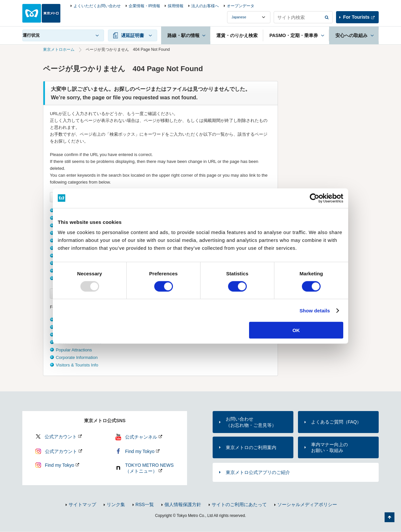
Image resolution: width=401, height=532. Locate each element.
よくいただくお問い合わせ (97, 6)
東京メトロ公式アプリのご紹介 (258, 472)
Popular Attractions (74, 350)
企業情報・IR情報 (144, 6)
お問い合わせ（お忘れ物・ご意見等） (251, 422)
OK (296, 330)
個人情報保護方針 (183, 504)
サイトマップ (82, 504)
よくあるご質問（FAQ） (336, 422)
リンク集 (116, 504)
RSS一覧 (145, 504)
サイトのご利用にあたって (239, 504)
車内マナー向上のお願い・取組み (329, 447)
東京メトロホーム (59, 49)
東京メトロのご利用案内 (251, 447)
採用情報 (176, 6)
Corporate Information (77, 357)
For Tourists (356, 17)
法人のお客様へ (205, 6)
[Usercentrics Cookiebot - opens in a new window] (315, 198)
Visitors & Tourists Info (77, 365)
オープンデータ (241, 6)
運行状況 (31, 35)
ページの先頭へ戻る (390, 517)
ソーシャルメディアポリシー (307, 504)
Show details (315, 310)
